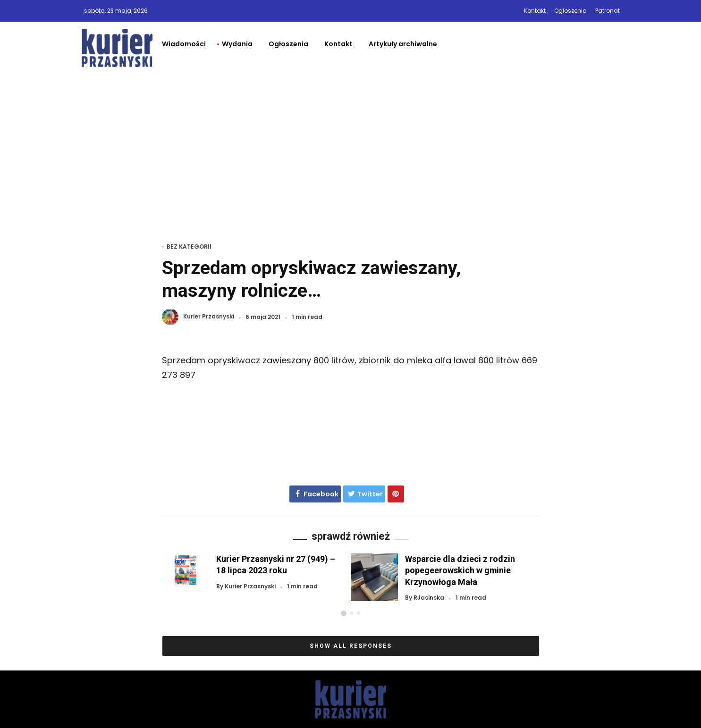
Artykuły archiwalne (403, 44)
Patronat (608, 11)
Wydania (237, 44)
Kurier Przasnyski (209, 317)
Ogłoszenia (570, 11)
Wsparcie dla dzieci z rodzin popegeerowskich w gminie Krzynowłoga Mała (460, 570)
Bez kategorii (189, 247)
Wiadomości (184, 44)
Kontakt (535, 11)
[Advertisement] (351, 145)
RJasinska (429, 598)
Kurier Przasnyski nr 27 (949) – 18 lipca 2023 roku (276, 565)
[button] (344, 613)
